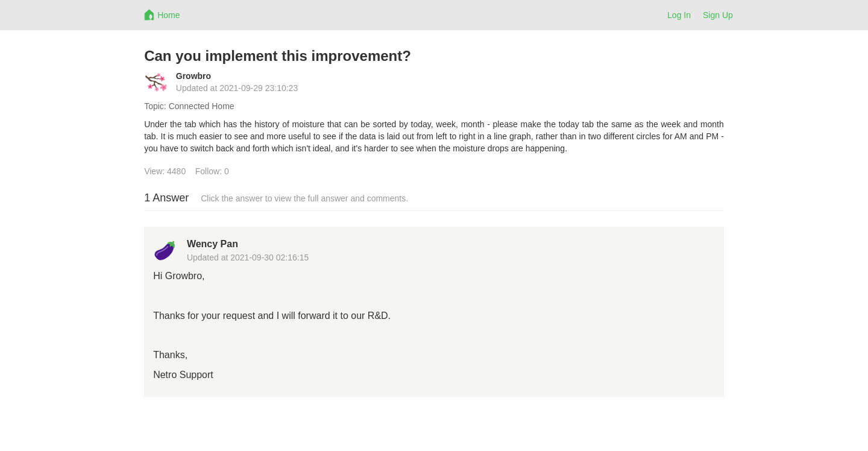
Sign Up (718, 15)
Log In (679, 15)
